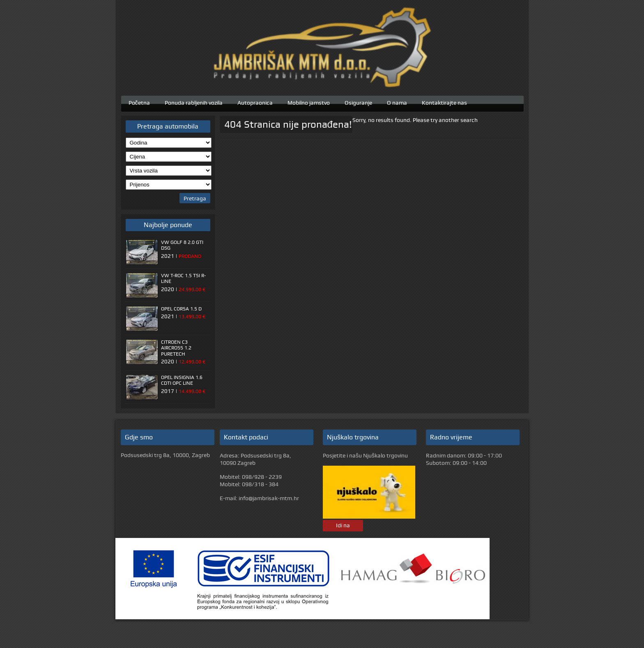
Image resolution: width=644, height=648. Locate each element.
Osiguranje (358, 102)
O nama (397, 102)
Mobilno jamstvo (309, 102)
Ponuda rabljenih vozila (194, 102)
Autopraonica (255, 102)
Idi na (343, 525)
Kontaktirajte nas (444, 102)
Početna (139, 102)
